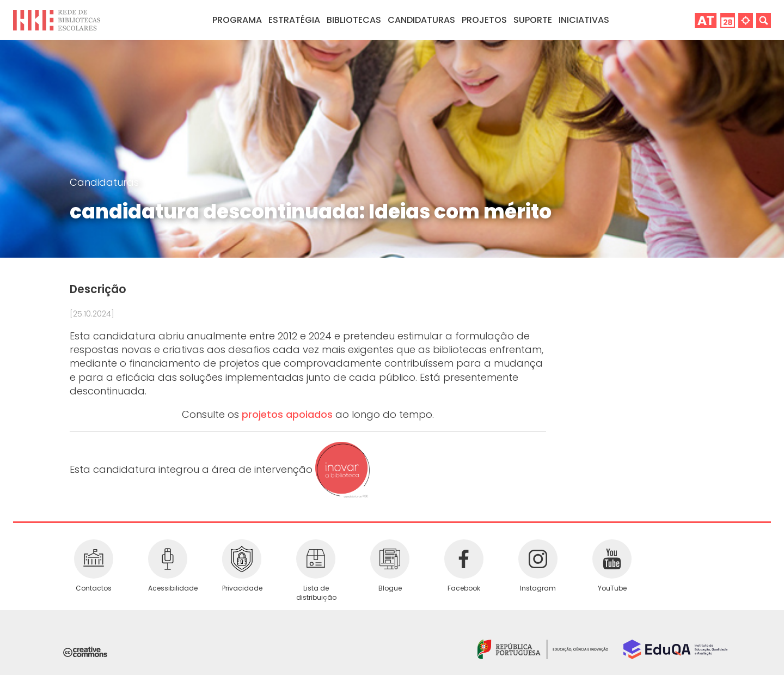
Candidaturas (421, 20)
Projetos (484, 20)
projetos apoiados (287, 414)
